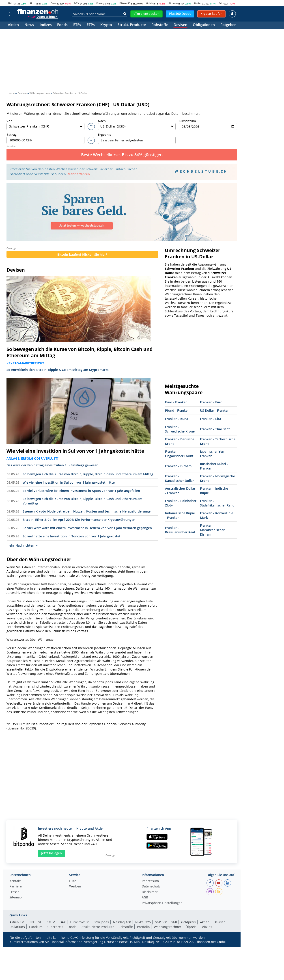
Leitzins (206, 927)
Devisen (180, 25)
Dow (53, 3)
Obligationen (204, 25)
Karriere (16, 887)
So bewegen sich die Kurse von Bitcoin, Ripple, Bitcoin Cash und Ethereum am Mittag (80, 352)
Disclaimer (150, 892)
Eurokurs (36, 927)
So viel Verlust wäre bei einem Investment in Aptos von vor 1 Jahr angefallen (81, 491)
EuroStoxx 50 (80, 922)
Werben (75, 887)
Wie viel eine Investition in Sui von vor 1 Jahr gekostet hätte (75, 451)
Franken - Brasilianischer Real (180, 530)
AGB (145, 898)
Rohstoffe (160, 25)
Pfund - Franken (177, 410)
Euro (99, 3)
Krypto (106, 25)
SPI (31, 3)
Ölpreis (191, 927)
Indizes (46, 25)
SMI (10, 3)
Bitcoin (173, 3)
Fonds (62, 25)
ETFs (77, 25)
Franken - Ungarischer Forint (179, 454)
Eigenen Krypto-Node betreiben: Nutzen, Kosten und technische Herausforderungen (88, 511)
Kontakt (15, 881)
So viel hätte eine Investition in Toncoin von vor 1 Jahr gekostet (72, 536)
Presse (14, 892)
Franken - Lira (211, 419)
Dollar (198, 3)
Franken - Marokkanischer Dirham (212, 530)
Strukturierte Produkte (97, 927)
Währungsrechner (168, 927)
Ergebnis (137, 138)
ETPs (91, 25)
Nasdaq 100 (122, 922)
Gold (149, 3)
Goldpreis (188, 922)
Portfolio (143, 927)
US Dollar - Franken (215, 410)
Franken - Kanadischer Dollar (180, 478)
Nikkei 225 (143, 922)
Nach (137, 124)
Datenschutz (151, 887)
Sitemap (16, 898)
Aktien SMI (17, 922)
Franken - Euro (211, 402)
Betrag (45, 138)
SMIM (51, 922)
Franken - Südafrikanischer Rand (217, 503)
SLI (40, 922)
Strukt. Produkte (132, 25)
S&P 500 (161, 922)
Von (45, 124)
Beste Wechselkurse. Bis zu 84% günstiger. (122, 155)
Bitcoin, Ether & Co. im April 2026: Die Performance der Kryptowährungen (79, 520)
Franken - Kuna (177, 419)
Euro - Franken (176, 402)
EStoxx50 (125, 3)
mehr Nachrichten (22, 545)
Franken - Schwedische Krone (180, 429)
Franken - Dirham (178, 466)
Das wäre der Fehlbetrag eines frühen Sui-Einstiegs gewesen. (53, 465)
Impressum (150, 881)
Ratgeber (228, 25)
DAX (76, 3)
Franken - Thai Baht (215, 429)
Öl (220, 3)
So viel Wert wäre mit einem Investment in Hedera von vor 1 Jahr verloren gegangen (87, 528)
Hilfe (73, 881)
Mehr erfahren (79, 174)
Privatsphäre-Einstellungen (162, 903)
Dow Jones (101, 922)
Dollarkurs (17, 927)
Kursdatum (208, 124)
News (29, 25)
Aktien (13, 25)
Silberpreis (55, 927)
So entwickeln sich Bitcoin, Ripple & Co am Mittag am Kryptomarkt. (58, 370)
